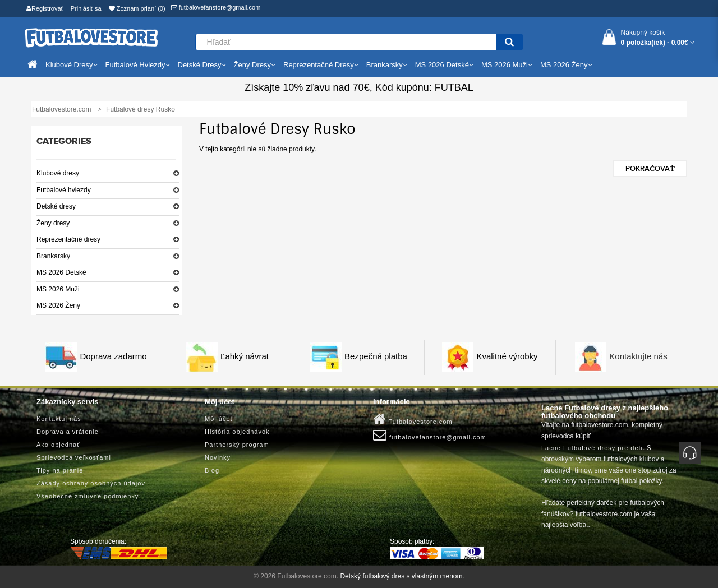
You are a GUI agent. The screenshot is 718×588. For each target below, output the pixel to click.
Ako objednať (58, 445)
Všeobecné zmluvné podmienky (88, 496)
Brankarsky (53, 256)
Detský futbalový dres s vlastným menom (401, 576)
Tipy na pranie (60, 470)
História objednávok (237, 432)
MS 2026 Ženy (58, 305)
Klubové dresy (58, 173)
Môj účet (219, 419)
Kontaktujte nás (638, 356)
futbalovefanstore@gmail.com (216, 7)
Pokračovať (650, 169)
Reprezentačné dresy (68, 239)
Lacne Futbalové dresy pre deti (592, 448)
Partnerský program (237, 445)
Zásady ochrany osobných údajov (91, 483)
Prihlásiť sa (86, 8)
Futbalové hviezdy (64, 190)
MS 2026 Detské (61, 272)
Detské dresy (56, 206)
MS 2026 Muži (58, 289)
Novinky (218, 457)
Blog (212, 470)
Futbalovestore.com (413, 419)
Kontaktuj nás (59, 419)
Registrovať (45, 8)
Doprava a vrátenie (68, 432)
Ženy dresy (53, 223)
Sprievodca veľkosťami (74, 457)
